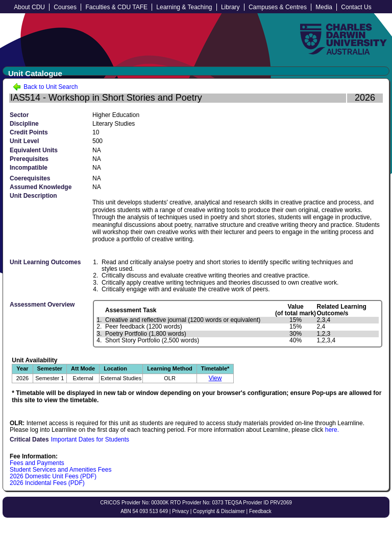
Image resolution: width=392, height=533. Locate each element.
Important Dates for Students (90, 439)
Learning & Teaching (184, 7)
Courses (65, 7)
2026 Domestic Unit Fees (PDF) (53, 476)
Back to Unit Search (45, 87)
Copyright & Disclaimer (219, 511)
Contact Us (356, 7)
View (215, 378)
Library (230, 7)
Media (324, 7)
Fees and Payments (37, 463)
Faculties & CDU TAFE (116, 7)
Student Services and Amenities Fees (60, 470)
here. (332, 430)
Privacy (180, 511)
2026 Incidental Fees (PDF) (47, 483)
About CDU (29, 7)
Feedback (260, 511)
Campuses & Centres (278, 7)
